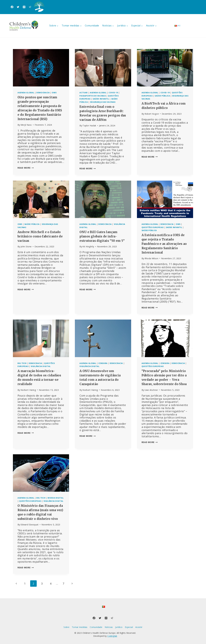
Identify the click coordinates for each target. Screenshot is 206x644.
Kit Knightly (88, 247)
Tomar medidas (80, 627)
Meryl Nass (26, 125)
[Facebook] (12, 7)
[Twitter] (18, 7)
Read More (26, 168)
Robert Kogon (152, 114)
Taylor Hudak (89, 126)
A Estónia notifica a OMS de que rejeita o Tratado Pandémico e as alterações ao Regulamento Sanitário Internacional (164, 244)
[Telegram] (30, 7)
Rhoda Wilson (151, 258)
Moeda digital (56, 498)
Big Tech (22, 363)
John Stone (26, 247)
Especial (129, 627)
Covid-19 (113, 93)
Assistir (139, 627)
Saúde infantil (101, 99)
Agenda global (26, 93)
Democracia (43, 93)
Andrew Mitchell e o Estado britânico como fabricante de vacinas (40, 236)
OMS (54, 93)
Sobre (66, 627)
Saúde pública (162, 96)
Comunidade (92, 26)
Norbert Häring (28, 390)
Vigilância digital (41, 366)
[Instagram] (24, 7)
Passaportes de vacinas (93, 96)
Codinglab (112, 636)
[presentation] (41, 68)
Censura (103, 363)
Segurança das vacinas (103, 102)
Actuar (84, 93)
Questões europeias (153, 227)
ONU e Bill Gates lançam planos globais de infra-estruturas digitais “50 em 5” (102, 236)
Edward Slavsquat (30, 525)
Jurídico (119, 627)
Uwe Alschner (151, 390)
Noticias (109, 627)
